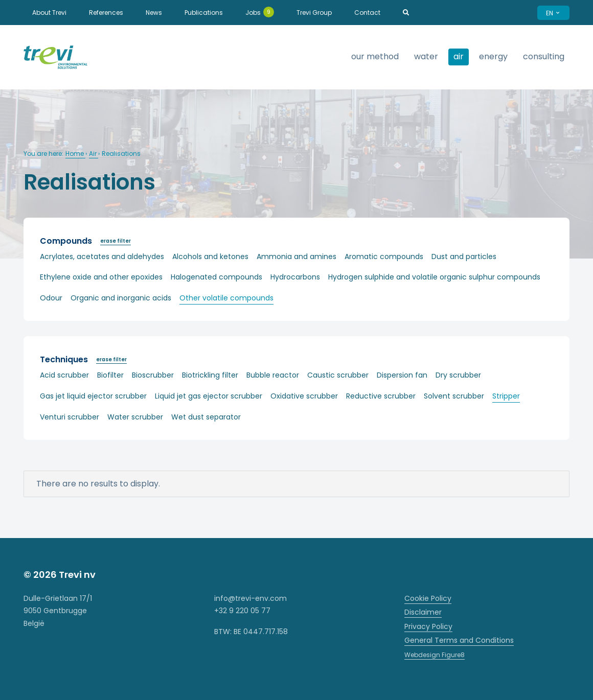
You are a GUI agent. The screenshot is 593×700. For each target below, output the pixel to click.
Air (94, 154)
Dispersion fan (402, 375)
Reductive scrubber (381, 396)
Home (75, 154)
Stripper (506, 396)
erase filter (116, 241)
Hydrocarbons (295, 277)
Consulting (544, 56)
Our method (375, 56)
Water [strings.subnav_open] (426, 56)
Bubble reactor (273, 375)
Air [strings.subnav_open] (459, 56)
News (154, 13)
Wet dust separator (206, 417)
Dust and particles (464, 256)
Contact (367, 13)
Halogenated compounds (216, 277)
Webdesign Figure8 (435, 655)
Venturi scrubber (70, 417)
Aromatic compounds (384, 256)
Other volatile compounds (226, 298)
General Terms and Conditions (459, 640)
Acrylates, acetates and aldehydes (102, 256)
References (106, 13)
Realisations (121, 154)
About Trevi (49, 13)
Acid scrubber (64, 375)
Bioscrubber (153, 375)
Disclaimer (423, 612)
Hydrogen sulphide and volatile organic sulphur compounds (434, 277)
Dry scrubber (458, 375)
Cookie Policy (428, 598)
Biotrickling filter (210, 375)
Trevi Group (314, 13)
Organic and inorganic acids (121, 298)
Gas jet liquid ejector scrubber (93, 396)
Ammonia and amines (296, 256)
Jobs (260, 12)
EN (553, 13)
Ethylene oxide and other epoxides (101, 277)
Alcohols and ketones (210, 256)
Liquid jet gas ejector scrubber (209, 396)
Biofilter (110, 375)
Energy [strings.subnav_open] (493, 56)
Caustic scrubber (338, 375)
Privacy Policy (428, 626)
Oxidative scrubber (304, 396)
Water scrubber (135, 417)
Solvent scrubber (454, 396)
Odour (51, 298)
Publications (204, 13)
